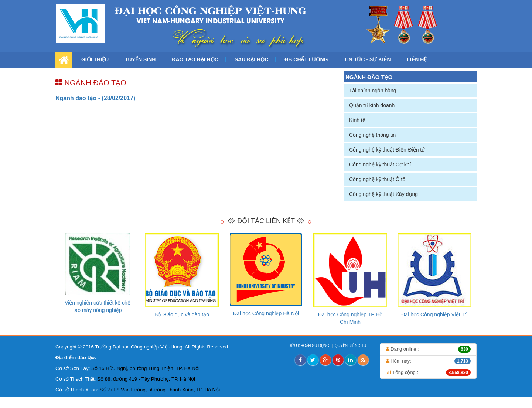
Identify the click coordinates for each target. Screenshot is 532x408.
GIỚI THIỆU (95, 59)
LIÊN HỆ (417, 59)
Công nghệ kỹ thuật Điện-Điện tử (387, 150)
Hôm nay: (428, 361)
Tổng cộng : (428, 373)
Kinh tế (357, 120)
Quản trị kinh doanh (372, 105)
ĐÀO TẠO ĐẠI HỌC (195, 59)
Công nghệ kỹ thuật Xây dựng (383, 194)
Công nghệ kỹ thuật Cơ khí (380, 164)
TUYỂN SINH (140, 59)
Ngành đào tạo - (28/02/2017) (95, 98)
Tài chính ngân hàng (373, 91)
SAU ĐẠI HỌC (252, 59)
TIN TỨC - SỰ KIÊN (367, 59)
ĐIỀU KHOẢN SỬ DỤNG (309, 346)
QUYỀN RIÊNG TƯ (351, 346)
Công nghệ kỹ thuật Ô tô (377, 179)
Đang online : (428, 349)
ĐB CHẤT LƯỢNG (306, 59)
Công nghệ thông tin (372, 135)
